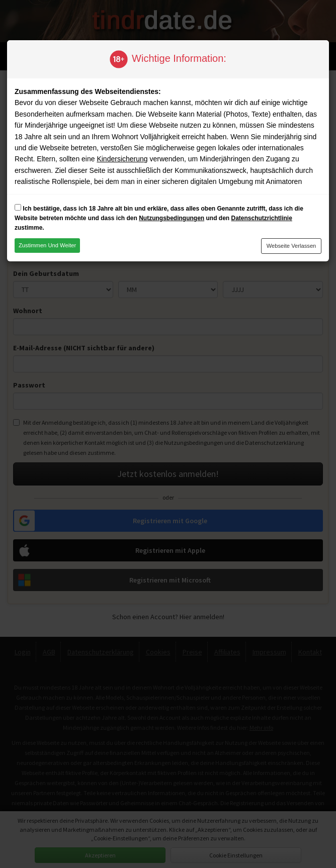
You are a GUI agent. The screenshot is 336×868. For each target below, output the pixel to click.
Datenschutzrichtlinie (261, 218)
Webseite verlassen (291, 246)
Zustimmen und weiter (47, 245)
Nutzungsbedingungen (172, 218)
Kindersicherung (122, 159)
